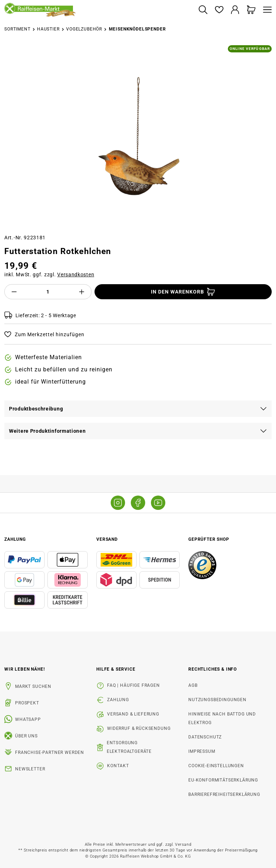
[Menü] (266, 10)
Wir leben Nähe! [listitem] (25, 669)
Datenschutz (205, 737)
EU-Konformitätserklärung (223, 780)
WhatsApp (28, 719)
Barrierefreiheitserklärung (224, 794)
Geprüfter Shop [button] (209, 539)
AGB (193, 685)
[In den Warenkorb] (183, 292)
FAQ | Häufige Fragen (134, 685)
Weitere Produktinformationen (47, 431)
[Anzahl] (48, 292)
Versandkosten (76, 275)
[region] (138, 137)
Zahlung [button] (15, 539)
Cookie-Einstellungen (216, 766)
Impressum (202, 751)
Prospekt (27, 703)
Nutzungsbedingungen (217, 700)
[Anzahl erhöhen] (82, 292)
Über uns (26, 736)
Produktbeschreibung (36, 409)
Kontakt (118, 766)
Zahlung (118, 700)
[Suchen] (203, 10)
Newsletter (30, 769)
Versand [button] (107, 539)
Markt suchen (33, 686)
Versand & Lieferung (133, 714)
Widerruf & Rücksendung (139, 728)
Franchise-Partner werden (50, 752)
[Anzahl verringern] (14, 292)
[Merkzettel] (219, 10)
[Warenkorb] (251, 10)
